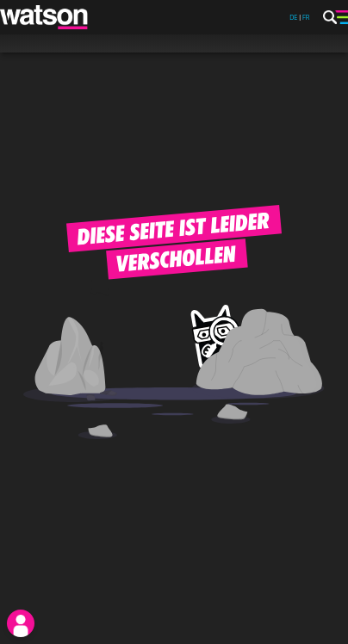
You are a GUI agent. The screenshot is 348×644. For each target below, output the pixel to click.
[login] (21, 623)
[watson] (45, 17)
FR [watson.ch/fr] (306, 18)
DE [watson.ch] (293, 18)
